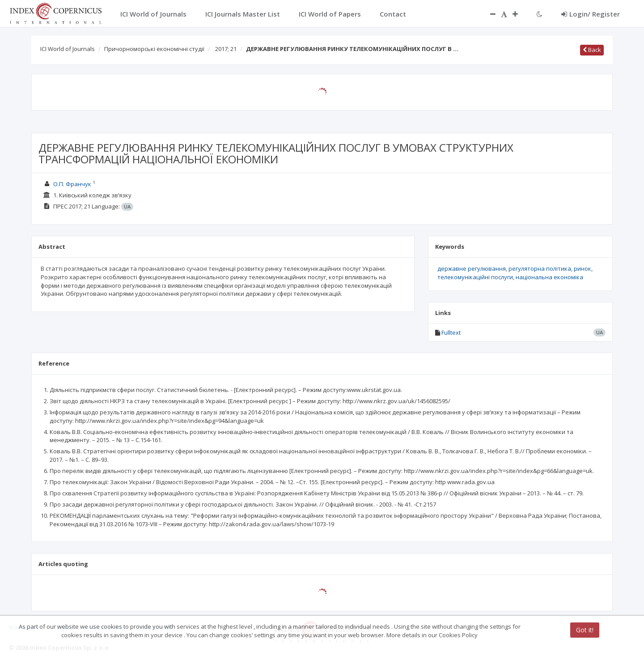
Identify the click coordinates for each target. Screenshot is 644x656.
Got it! (585, 630)
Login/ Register (591, 14)
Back (592, 50)
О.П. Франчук (72, 184)
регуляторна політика (540, 268)
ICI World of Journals (68, 49)
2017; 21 (226, 49)
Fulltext (451, 332)
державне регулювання (472, 268)
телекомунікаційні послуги (475, 277)
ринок (583, 268)
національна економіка (549, 277)
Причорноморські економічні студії (154, 49)
